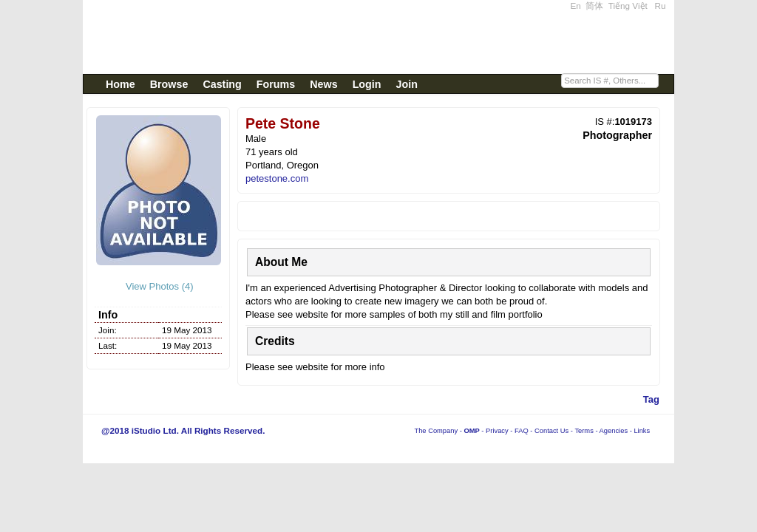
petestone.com (277, 178)
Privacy (497, 431)
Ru (661, 6)
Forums (276, 84)
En (576, 6)
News (323, 84)
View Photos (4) (158, 286)
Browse (169, 84)
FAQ (522, 431)
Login (367, 84)
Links (642, 431)
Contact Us (551, 431)
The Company (436, 431)
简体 (594, 6)
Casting (222, 84)
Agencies (614, 431)
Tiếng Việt (628, 6)
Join (407, 84)
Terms (584, 431)
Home (120, 84)
